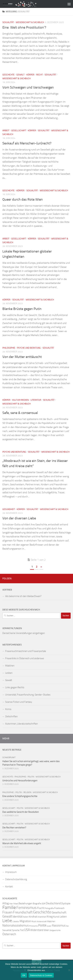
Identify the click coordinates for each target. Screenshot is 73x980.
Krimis (8, 709)
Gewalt (20, 75)
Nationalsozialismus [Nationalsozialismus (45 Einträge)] (16, 925)
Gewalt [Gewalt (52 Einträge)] (7, 916)
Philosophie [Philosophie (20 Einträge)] (33, 926)
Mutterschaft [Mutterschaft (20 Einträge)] (42, 922)
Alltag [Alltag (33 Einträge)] (6, 903)
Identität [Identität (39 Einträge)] (18, 917)
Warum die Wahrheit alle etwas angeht (22, 843)
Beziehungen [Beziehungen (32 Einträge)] (25, 903)
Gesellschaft (19, 131)
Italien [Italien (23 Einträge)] (26, 917)
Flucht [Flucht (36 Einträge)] (41, 908)
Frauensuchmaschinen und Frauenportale (26, 651)
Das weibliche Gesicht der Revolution (21, 812)
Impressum (11, 872)
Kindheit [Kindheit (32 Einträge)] (33, 917)
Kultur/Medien (20, 400)
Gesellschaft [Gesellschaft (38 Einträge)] (59, 912)
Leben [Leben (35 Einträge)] (63, 917)
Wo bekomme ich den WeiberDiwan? (23, 596)
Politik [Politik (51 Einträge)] (42, 925)
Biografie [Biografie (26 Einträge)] (37, 904)
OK (24, 975)
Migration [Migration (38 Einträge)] (25, 921)
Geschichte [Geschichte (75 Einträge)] (42, 912)
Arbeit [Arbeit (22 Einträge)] (16, 904)
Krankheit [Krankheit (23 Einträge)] (42, 917)
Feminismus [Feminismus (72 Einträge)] (26, 908)
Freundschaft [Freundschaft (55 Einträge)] (23, 912)
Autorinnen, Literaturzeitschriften (22, 724)
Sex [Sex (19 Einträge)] (67, 926)
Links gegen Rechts (15, 687)
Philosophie (9, 348)
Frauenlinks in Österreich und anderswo (25, 658)
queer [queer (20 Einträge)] (49, 926)
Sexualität (8, 22)
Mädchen (10, 666)
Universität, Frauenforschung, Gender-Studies (28, 695)
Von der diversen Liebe (19, 518)
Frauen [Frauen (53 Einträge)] (7, 912)
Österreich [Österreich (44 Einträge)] (9, 934)
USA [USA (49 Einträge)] (27, 930)
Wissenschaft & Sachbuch (30, 22)
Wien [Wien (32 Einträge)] (47, 930)
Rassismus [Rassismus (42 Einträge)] (59, 925)
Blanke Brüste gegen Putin (22, 309)
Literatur (36, 400)
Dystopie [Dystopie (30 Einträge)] (66, 903)
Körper (30, 75)
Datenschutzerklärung (16, 879)
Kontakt (9, 887)
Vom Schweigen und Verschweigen (28, 87)
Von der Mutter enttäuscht (22, 357)
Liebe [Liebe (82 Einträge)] (7, 921)
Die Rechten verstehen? (14, 828)
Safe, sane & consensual (20, 413)
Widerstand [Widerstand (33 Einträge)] (37, 930)
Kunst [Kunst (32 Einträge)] (56, 917)
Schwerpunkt (9, 757)
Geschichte (8, 75)
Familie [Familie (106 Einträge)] (9, 907)
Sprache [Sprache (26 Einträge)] (16, 930)
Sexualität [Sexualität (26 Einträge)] (7, 930)
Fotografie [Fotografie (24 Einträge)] (49, 908)
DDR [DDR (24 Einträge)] (44, 904)
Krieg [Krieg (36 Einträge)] (50, 917)
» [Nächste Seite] (41, 567)
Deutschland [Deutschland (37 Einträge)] (53, 903)
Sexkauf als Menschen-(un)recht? (27, 143)
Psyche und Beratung (29, 348)
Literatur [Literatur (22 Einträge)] (16, 921)
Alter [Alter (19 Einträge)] (11, 904)
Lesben (9, 673)
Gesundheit (9, 509)
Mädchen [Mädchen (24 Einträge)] (51, 921)
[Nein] (69, 970)
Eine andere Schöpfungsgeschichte (20, 796)
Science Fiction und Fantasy (19, 702)
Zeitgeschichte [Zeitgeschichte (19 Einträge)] (55, 930)
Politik (31, 777)
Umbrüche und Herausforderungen (20, 781)
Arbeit (6, 131)
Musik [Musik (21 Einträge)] (34, 921)
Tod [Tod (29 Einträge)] (22, 930)
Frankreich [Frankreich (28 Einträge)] (59, 908)
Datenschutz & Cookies (41, 975)
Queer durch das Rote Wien (23, 199)
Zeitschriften (11, 716)
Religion (27, 792)
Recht (39, 75)
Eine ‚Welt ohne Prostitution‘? (24, 27)
